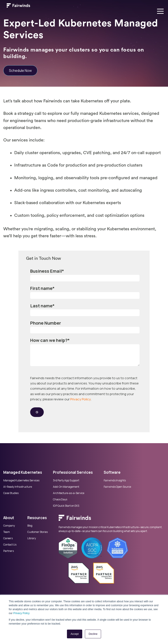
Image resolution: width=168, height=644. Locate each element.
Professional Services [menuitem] (73, 472)
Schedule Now (20, 71)
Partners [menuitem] (9, 551)
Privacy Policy (22, 613)
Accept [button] (75, 634)
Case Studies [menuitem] (11, 493)
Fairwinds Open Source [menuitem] (117, 487)
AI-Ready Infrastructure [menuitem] (18, 487)
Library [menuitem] (32, 538)
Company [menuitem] (9, 526)
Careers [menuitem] (8, 538)
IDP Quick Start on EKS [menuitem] (66, 506)
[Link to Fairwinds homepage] (18, 6)
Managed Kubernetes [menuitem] (23, 472)
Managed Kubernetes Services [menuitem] (21, 480)
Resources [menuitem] (37, 518)
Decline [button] (93, 634)
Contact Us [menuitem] (10, 545)
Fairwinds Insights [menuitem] (115, 480)
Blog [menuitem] (30, 526)
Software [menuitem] (112, 472)
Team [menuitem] (7, 532)
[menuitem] (112, 520)
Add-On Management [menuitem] (66, 487)
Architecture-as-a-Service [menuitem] (69, 493)
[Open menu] (160, 10)
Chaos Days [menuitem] (60, 499)
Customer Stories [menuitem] (38, 532)
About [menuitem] (9, 518)
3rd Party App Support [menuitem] (66, 480)
